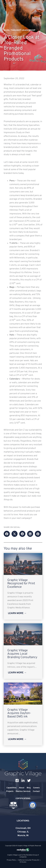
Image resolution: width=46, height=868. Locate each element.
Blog (7, 30)
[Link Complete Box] (23, 586)
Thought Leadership (23, 30)
